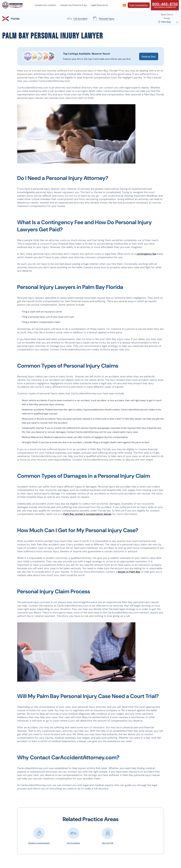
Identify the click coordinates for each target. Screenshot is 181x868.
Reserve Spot (149, 56)
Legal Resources (99, 5)
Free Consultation (139, 5)
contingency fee (146, 254)
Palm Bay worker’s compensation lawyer (87, 514)
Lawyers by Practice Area (73, 5)
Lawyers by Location (45, 5)
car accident (77, 19)
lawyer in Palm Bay (129, 572)
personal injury (103, 19)
